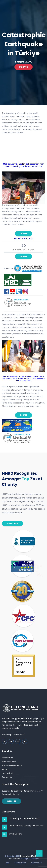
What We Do (7, 758)
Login (7, 863)
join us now (12, 523)
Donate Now (37, 863)
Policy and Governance (12, 766)
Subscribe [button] (11, 801)
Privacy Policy (20, 863)
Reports (5, 769)
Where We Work (9, 762)
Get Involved (7, 773)
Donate (23, 67)
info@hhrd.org (16, 834)
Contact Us (7, 777)
